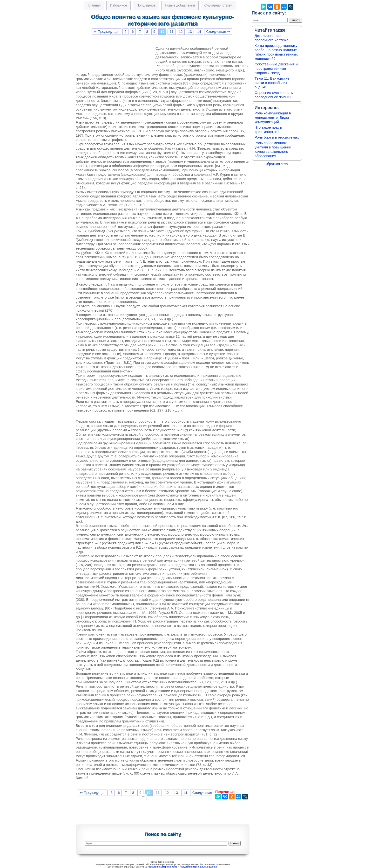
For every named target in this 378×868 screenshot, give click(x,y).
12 (181, 32)
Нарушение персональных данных (199, 867)
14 (199, 32)
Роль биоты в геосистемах (277, 137)
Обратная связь (277, 164)
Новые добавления (180, 5)
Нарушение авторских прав (162, 867)
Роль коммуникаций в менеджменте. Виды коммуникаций (273, 117)
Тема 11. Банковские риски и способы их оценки (272, 83)
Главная (94, 5)
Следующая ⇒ (218, 32)
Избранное (118, 5)
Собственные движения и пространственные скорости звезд (276, 68)
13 (190, 32)
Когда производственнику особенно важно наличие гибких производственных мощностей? (276, 52)
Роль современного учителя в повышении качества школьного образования (273, 149)
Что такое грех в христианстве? (268, 129)
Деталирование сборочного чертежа (271, 38)
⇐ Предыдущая (106, 32)
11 (172, 32)
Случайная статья (219, 5)
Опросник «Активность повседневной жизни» (274, 95)
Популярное (146, 5)
